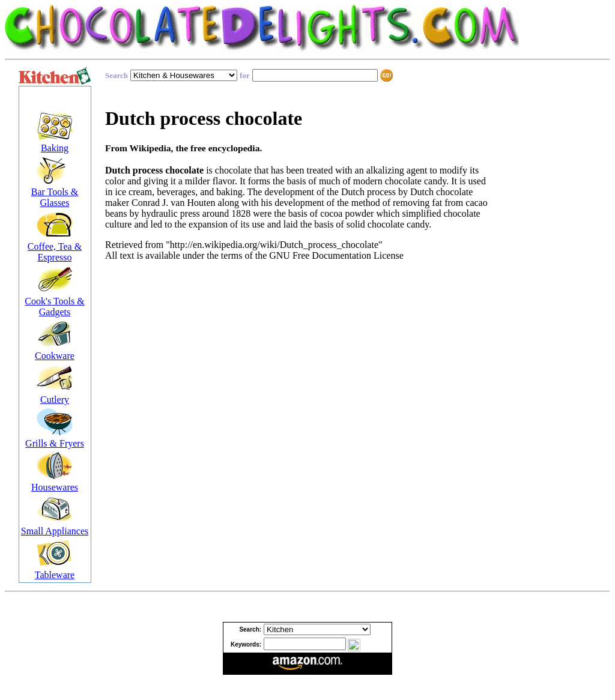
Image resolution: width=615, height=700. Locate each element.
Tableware (55, 575)
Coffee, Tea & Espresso (55, 252)
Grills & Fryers (55, 443)
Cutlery (55, 400)
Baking (55, 148)
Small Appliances (55, 531)
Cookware (55, 356)
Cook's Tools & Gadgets (54, 306)
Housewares (55, 487)
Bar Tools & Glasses (55, 197)
